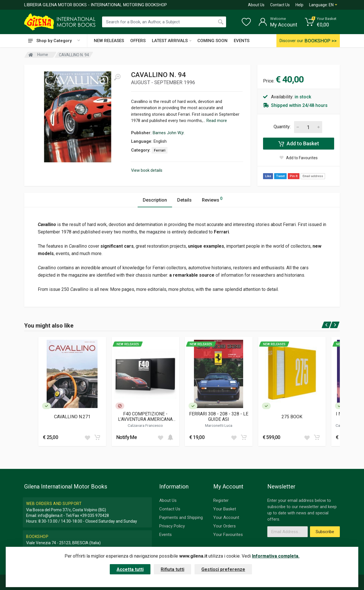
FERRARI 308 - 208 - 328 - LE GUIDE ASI (219, 417)
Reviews (212, 199)
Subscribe (325, 532)
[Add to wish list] (87, 437)
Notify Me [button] (127, 437)
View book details (147, 170)
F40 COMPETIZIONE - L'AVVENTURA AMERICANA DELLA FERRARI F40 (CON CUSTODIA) (145, 417)
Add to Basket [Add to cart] (299, 144)
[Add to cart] (97, 437)
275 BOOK (292, 417)
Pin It (294, 176)
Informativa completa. (276, 556)
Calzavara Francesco (145, 425)
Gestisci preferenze (223, 569)
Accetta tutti (130, 569)
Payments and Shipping (181, 517)
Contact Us (280, 5)
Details (184, 200)
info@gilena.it (50, 516)
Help (299, 5)
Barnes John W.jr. (169, 133)
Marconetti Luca (219, 425)
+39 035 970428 (94, 516)
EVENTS (242, 41)
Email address (313, 176)
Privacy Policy (172, 526)
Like (268, 176)
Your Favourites (228, 535)
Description (155, 200)
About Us (256, 5)
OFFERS (138, 41)
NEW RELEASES (109, 41)
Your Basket (225, 509)
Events (166, 535)
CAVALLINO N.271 (72, 417)
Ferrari (160, 150)
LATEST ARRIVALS (172, 41)
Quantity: (282, 127)
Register (221, 500)
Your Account (226, 517)
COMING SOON (212, 41)
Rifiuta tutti (172, 569)
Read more (217, 121)
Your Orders (225, 526)
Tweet (280, 176)
